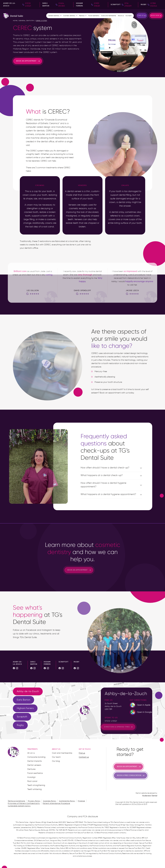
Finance (81, 801)
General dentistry (54, 16)
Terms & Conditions (16, 801)
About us (121, 16)
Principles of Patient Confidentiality (24, 803)
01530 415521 (111, 721)
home (15, 21)
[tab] (28, 691)
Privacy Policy (34, 801)
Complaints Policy (67, 801)
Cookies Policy (50, 801)
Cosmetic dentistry (69, 16)
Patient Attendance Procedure (56, 803)
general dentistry (27, 21)
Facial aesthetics (94, 16)
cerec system (41, 21)
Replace (82, 16)
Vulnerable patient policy (19, 806)
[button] (55, 16)
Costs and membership (109, 16)
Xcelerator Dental (150, 796)
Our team (129, 16)
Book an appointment (26, 61)
